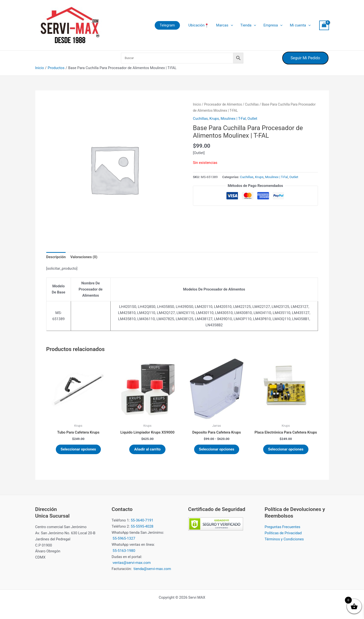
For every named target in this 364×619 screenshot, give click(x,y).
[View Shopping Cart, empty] (324, 25)
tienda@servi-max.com (152, 569)
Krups (214, 119)
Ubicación (199, 25)
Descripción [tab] (56, 257)
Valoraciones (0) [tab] (84, 257)
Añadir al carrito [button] (147, 449)
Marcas (225, 25)
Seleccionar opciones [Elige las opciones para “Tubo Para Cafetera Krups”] (78, 449)
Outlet (252, 119)
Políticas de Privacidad (283, 533)
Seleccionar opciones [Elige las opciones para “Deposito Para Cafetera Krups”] (217, 449)
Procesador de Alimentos (223, 104)
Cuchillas (252, 104)
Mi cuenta (300, 25)
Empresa (273, 25)
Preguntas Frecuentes (282, 527)
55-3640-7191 (142, 520)
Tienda (248, 25)
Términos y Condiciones (284, 539)
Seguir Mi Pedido (305, 58)
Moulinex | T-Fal (233, 119)
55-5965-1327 (124, 538)
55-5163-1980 (124, 551)
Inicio (197, 104)
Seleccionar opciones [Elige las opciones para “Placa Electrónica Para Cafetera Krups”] (286, 449)
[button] (167, 25)
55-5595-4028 (142, 526)
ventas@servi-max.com (132, 563)
